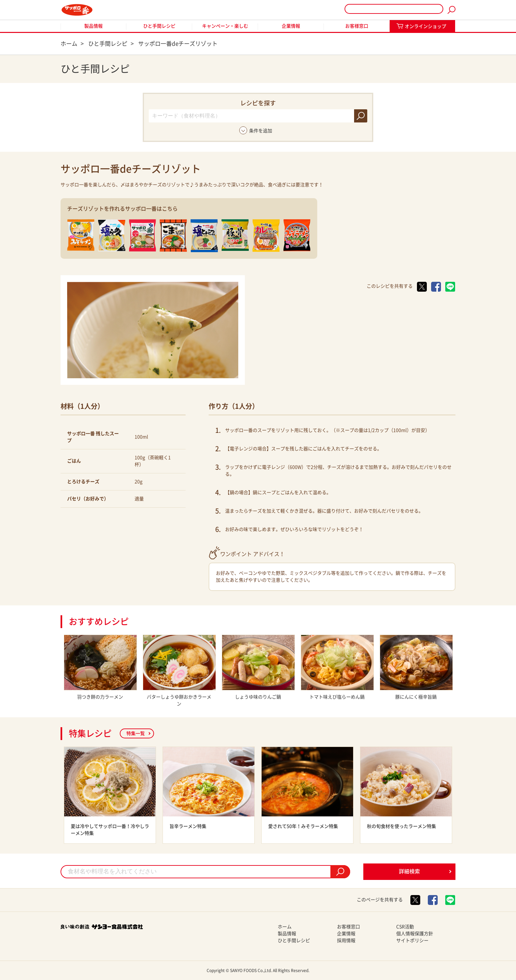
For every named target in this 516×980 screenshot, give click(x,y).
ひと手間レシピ (159, 26)
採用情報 (346, 940)
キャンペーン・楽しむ (225, 26)
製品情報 (93, 26)
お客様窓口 (357, 26)
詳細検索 (409, 871)
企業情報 (291, 26)
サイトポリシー (412, 940)
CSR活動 (405, 927)
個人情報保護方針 (415, 934)
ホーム (285, 927)
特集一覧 (136, 733)
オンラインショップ (426, 26)
